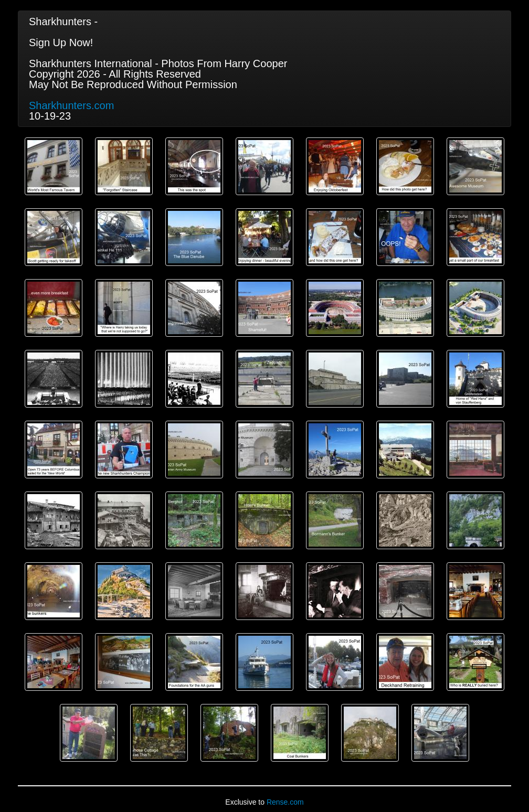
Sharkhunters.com (71, 105)
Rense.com (285, 802)
